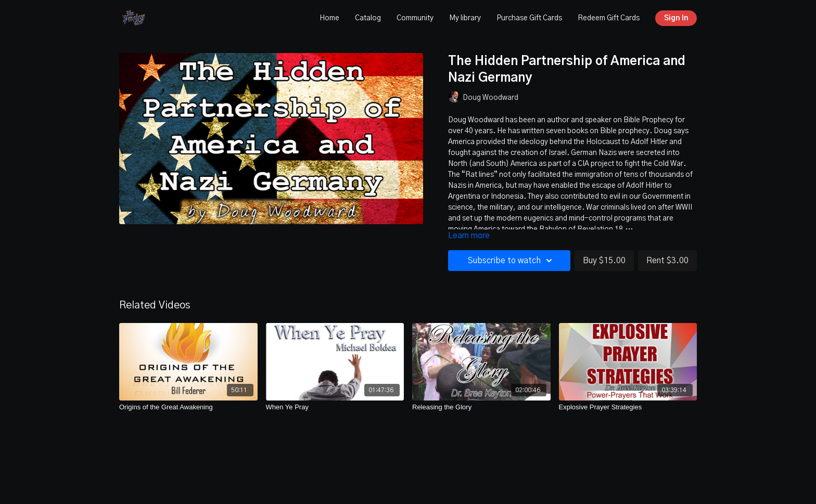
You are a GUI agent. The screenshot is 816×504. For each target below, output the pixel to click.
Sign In (676, 18)
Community (415, 18)
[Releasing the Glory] (481, 407)
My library (465, 18)
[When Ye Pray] (335, 407)
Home (329, 18)
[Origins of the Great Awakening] (188, 407)
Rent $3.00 (667, 261)
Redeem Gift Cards (609, 18)
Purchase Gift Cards (529, 18)
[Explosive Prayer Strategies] (628, 407)
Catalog (368, 18)
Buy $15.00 (604, 261)
